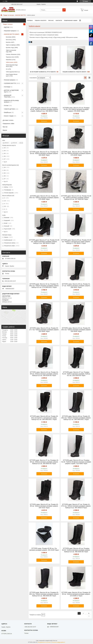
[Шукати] (64, 10)
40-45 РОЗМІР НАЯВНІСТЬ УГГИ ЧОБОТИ (43, 72)
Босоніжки (9, 37)
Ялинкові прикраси (10, 80)
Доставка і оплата (8, 120)
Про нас (51, 21)
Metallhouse (8, 112)
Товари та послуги (9, 15)
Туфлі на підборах (11, 45)
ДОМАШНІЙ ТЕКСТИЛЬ (8, 96)
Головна (30, 21)
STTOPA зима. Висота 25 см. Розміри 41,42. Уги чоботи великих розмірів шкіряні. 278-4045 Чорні (76, 109)
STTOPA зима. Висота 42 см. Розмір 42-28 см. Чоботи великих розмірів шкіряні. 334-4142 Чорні (44, 506)
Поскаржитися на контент (44, 642)
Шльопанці (9, 40)
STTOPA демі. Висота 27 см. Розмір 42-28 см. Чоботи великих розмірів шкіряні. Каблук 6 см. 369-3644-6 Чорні (44, 242)
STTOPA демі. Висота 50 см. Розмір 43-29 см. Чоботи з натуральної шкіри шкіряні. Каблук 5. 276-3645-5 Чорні (76, 242)
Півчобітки (9, 60)
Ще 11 (6, 232)
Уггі (7, 69)
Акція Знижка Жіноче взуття (12, 75)
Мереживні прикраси (10, 31)
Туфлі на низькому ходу (11, 51)
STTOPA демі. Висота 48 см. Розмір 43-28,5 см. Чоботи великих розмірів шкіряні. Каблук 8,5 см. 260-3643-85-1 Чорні (76, 418)
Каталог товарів (9, 116)
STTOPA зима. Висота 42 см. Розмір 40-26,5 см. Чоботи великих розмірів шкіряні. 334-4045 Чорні (76, 330)
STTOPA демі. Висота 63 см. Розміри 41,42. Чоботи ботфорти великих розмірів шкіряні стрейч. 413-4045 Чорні (76, 462)
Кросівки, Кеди (10, 48)
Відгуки (5, 130)
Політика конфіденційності (58, 642)
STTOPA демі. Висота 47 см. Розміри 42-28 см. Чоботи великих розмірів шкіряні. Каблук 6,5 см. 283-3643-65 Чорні (44, 462)
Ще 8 (5, 162)
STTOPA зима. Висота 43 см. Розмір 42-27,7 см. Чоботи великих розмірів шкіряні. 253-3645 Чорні (44, 330)
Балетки (8, 42)
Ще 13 (6, 212)
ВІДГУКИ (7, 27)
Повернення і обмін (71, 21)
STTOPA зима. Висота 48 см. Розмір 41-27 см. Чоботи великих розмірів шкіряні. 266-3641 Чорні (76, 286)
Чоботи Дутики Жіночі (12, 72)
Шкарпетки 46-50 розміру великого (11, 101)
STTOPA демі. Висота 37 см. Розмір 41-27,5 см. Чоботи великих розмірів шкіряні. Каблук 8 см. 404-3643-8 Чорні (76, 506)
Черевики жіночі (10, 57)
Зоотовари (7, 87)
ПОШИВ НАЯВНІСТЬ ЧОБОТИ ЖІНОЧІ (74, 72)
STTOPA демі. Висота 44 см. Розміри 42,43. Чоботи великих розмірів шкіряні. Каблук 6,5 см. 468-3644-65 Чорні (76, 550)
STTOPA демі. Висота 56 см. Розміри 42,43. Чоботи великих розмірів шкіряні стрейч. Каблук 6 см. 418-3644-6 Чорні (44, 109)
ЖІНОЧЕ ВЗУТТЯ (20, 15)
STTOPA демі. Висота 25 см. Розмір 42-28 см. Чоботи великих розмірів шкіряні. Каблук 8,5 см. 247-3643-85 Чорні (76, 198)
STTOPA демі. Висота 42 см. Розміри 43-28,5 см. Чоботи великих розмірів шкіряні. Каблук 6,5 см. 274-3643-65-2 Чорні (44, 286)
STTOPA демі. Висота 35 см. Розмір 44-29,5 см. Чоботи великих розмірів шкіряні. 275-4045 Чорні (44, 198)
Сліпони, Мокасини (11, 54)
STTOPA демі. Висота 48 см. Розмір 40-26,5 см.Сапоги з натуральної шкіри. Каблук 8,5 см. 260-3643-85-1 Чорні (44, 418)
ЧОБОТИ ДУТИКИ (9, 109)
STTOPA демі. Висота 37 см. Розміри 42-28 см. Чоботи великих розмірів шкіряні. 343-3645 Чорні (44, 153)
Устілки (6, 106)
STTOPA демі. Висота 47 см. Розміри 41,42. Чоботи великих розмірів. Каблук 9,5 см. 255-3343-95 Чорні (76, 374)
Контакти (59, 21)
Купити (45, 121)
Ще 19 (6, 181)
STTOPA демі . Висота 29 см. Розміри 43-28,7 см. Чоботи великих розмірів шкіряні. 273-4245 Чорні (76, 153)
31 (89, 613)
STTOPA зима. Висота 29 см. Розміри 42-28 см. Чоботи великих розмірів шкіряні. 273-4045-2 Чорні (76, 594)
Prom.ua (55, 641)
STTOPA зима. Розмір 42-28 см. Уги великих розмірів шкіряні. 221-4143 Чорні (44, 549)
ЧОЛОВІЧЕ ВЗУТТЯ (10, 83)
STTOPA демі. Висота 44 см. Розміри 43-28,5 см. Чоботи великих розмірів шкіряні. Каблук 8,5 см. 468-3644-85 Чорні (44, 594)
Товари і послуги (40, 21)
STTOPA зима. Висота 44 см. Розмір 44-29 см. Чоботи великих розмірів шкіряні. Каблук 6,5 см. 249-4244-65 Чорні (44, 374)
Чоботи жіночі (10, 62)
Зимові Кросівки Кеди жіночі (12, 66)
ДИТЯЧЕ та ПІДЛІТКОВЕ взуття (11, 91)
